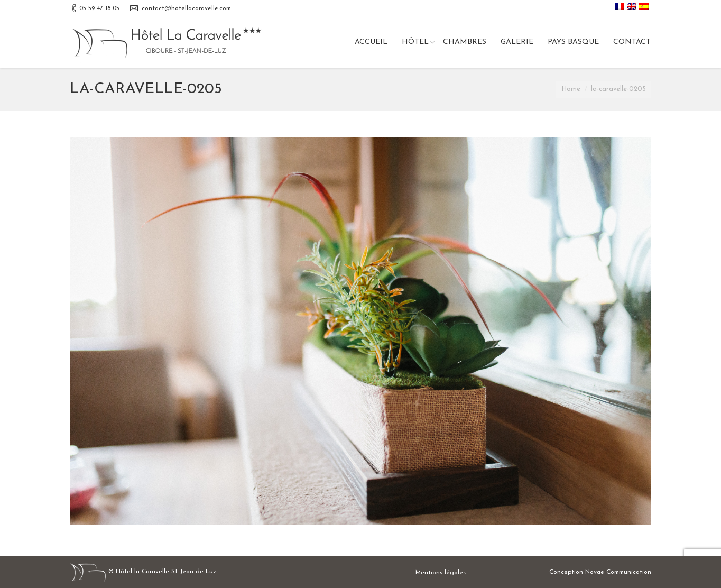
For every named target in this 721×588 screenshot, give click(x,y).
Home (571, 89)
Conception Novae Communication (600, 572)
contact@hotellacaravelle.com (186, 8)
